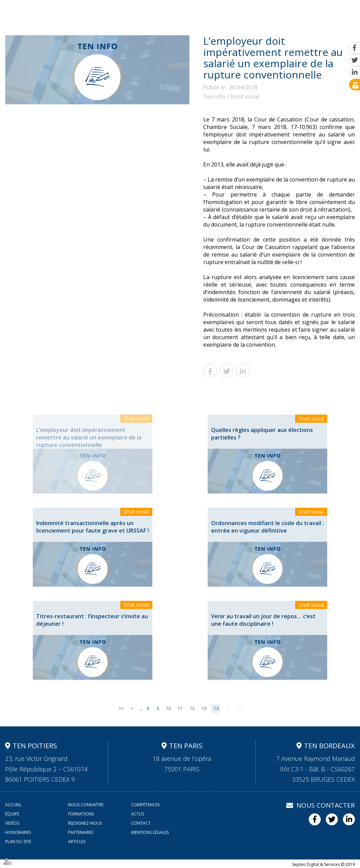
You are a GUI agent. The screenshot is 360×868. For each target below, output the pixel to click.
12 (192, 708)
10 (168, 708)
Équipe (185, 12)
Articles (77, 842)
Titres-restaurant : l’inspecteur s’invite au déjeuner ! (92, 620)
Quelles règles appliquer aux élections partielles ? (262, 434)
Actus (246, 12)
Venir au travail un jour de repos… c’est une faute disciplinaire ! (263, 620)
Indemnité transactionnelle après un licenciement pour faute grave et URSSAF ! (93, 527)
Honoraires (18, 832)
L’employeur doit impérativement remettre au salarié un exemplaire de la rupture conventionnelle (89, 437)
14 (216, 708)
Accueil (68, 12)
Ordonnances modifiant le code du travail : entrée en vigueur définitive (267, 527)
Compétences (150, 12)
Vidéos (269, 12)
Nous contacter (326, 805)
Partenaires (81, 832)
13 (204, 708)
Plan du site (18, 842)
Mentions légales (150, 832)
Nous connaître (105, 12)
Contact (343, 12)
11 (180, 708)
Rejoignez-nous (306, 12)
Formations (216, 12)
